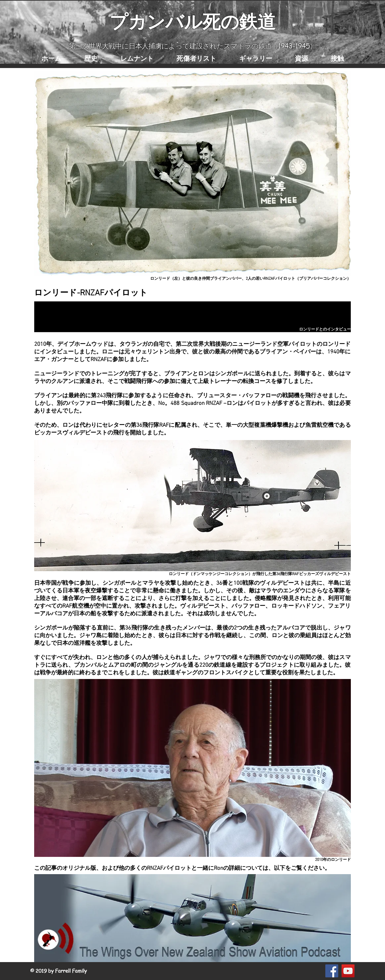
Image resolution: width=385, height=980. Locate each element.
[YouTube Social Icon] (348, 971)
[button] (91, 58)
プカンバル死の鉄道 (192, 21)
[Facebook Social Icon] (332, 971)
